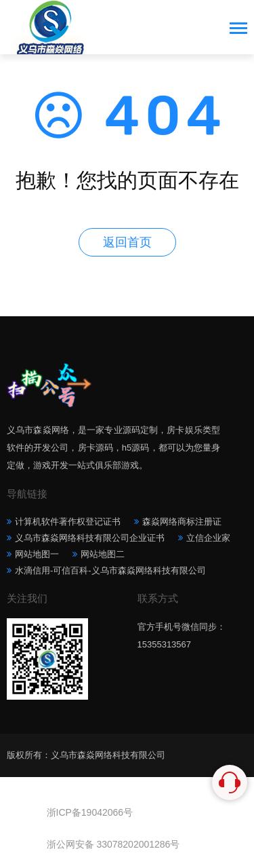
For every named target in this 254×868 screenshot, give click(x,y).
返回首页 (127, 242)
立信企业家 (208, 538)
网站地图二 (103, 554)
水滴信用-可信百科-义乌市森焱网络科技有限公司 (110, 570)
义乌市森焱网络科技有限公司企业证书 (90, 538)
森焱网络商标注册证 (182, 522)
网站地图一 (37, 554)
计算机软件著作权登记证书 (68, 522)
